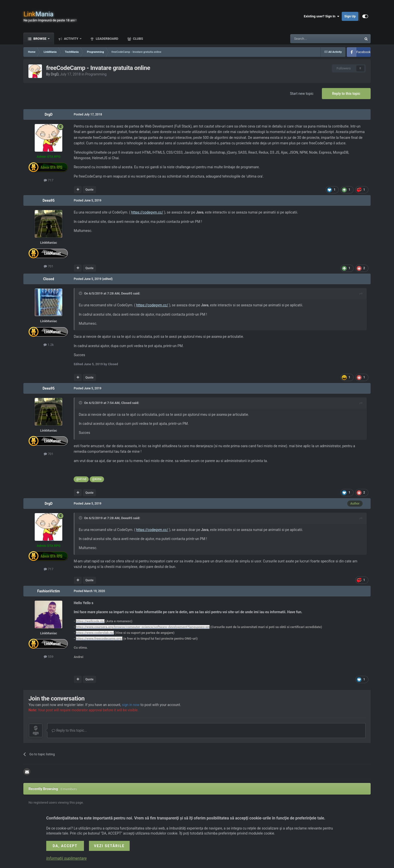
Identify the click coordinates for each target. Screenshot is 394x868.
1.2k (49, 345)
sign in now (131, 705)
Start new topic (302, 94)
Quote (89, 190)
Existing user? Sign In (322, 16)
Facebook (363, 52)
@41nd (81, 479)
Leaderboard (107, 39)
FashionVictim (48, 591)
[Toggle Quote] (81, 293)
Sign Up (350, 16)
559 (48, 657)
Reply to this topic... (69, 730)
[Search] (314, 39)
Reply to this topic (346, 94)
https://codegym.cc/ (147, 212)
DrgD (55, 74)
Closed (49, 279)
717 (48, 180)
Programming (96, 74)
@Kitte (97, 479)
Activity (71, 39)
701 (48, 266)
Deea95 (49, 200)
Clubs (138, 39)
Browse (40, 39)
